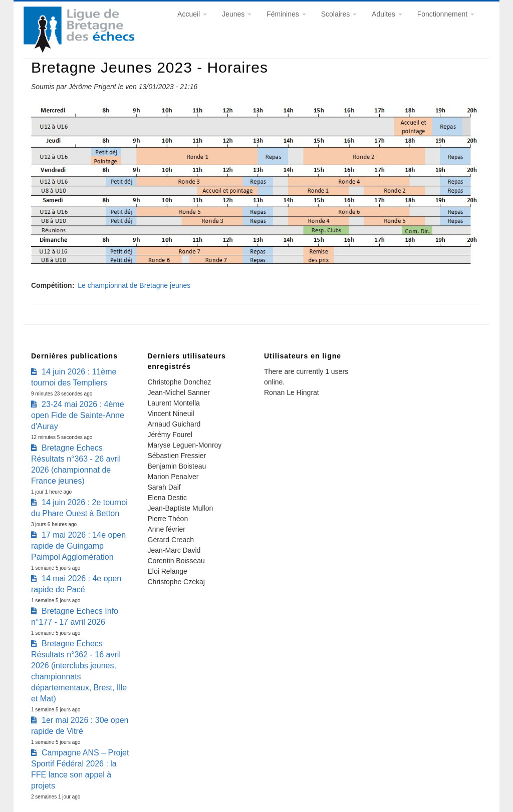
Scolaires (339, 14)
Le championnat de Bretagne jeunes (134, 285)
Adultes (387, 14)
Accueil (192, 14)
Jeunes (237, 14)
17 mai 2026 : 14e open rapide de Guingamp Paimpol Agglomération (78, 546)
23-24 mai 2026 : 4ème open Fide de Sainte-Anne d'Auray (78, 415)
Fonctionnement (446, 14)
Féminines (286, 14)
